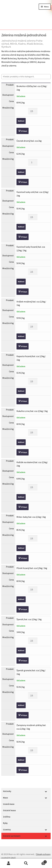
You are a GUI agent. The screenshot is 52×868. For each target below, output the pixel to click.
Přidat (24, 131)
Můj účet (9, 863)
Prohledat (26, 863)
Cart (41, 861)
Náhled (21, 121)
